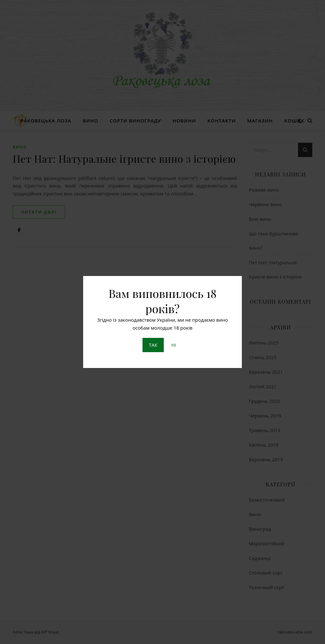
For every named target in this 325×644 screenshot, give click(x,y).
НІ (174, 345)
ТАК (153, 345)
